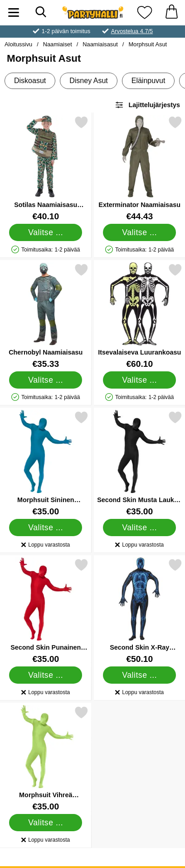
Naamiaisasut (100, 44)
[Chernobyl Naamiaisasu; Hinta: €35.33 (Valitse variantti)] (46, 316)
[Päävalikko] (14, 12)
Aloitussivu (18, 44)
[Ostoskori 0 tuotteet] (171, 12)
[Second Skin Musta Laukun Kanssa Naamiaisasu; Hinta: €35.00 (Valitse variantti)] (140, 463)
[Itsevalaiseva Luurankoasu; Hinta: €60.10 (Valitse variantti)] (140, 316)
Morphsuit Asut (148, 44)
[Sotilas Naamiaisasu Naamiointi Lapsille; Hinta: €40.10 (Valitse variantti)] (46, 168)
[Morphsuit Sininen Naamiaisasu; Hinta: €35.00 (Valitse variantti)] (46, 463)
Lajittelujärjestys (147, 105)
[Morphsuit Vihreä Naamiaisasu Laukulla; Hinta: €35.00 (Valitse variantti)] (46, 758)
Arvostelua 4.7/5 (132, 31)
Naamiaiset (58, 44)
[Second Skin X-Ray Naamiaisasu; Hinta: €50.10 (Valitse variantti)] (140, 611)
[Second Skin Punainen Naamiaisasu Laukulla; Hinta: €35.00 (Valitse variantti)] (46, 611)
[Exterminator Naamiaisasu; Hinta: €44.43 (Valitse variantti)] (140, 168)
